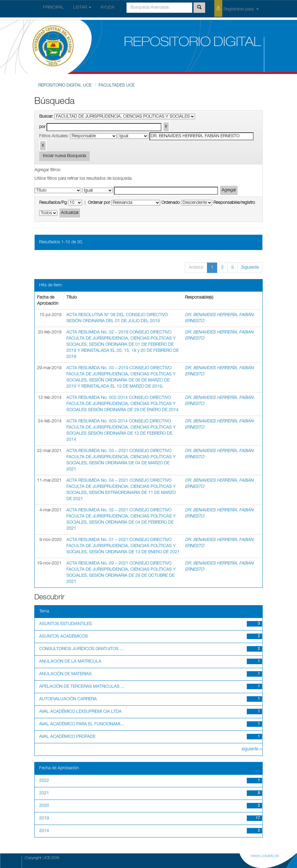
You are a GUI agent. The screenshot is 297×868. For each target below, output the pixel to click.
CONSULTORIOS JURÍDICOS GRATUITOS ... (81, 649)
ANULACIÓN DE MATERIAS (65, 674)
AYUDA (107, 8)
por (42, 127)
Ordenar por (99, 203)
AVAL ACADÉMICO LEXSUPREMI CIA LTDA (80, 712)
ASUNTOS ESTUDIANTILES (66, 624)
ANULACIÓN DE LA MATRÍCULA (70, 662)
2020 (44, 806)
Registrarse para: (237, 8)
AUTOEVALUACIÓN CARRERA (68, 699)
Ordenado (171, 203)
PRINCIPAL (53, 8)
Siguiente (250, 268)
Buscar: (46, 117)
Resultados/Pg (53, 203)
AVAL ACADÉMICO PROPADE (67, 737)
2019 (44, 818)
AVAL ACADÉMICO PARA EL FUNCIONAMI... (82, 724)
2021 (44, 793)
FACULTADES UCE (117, 86)
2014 (44, 831)
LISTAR (82, 8)
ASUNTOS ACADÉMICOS (64, 637)
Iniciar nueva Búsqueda (64, 156)
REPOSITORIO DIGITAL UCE (65, 86)
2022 (44, 781)
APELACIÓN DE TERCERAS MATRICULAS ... (82, 687)
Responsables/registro (234, 203)
